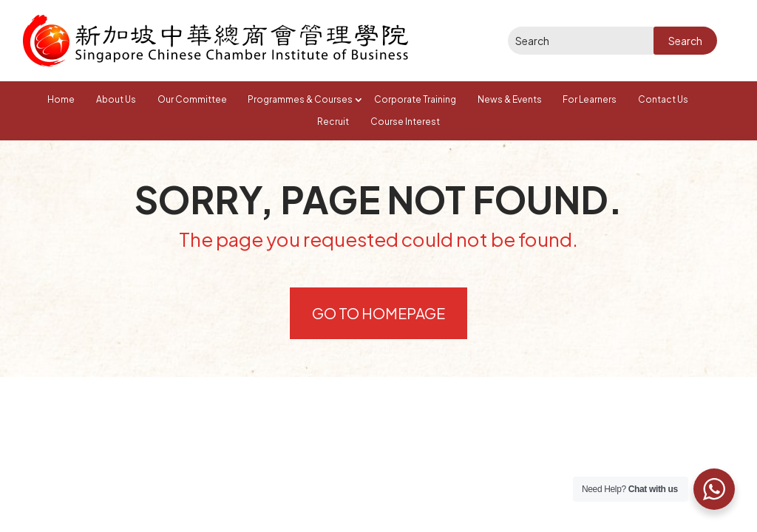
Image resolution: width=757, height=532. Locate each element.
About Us (116, 99)
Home (61, 99)
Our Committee (192, 99)
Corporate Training (415, 99)
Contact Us (663, 99)
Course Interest (405, 122)
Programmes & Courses (300, 99)
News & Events (510, 99)
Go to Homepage (378, 313)
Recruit (333, 122)
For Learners (590, 99)
